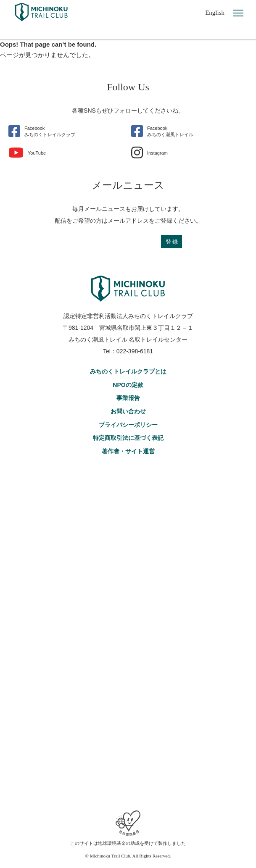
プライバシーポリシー (128, 425)
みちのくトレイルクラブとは (128, 371)
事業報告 (128, 398)
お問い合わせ (128, 411)
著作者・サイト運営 (128, 451)
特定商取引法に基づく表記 (128, 438)
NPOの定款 (128, 385)
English (215, 13)
